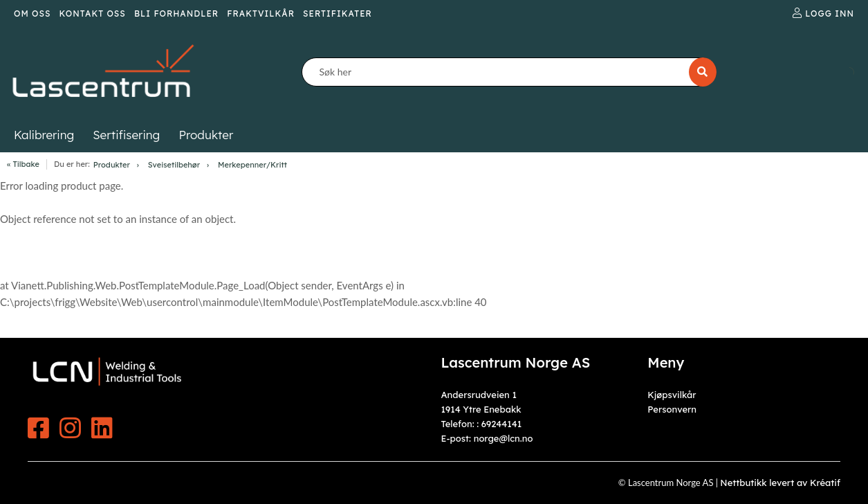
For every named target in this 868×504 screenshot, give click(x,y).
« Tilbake (23, 164)
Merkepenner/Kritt (252, 165)
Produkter (112, 165)
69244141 (501, 424)
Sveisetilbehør (174, 165)
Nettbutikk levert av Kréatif (780, 483)
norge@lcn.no (504, 438)
